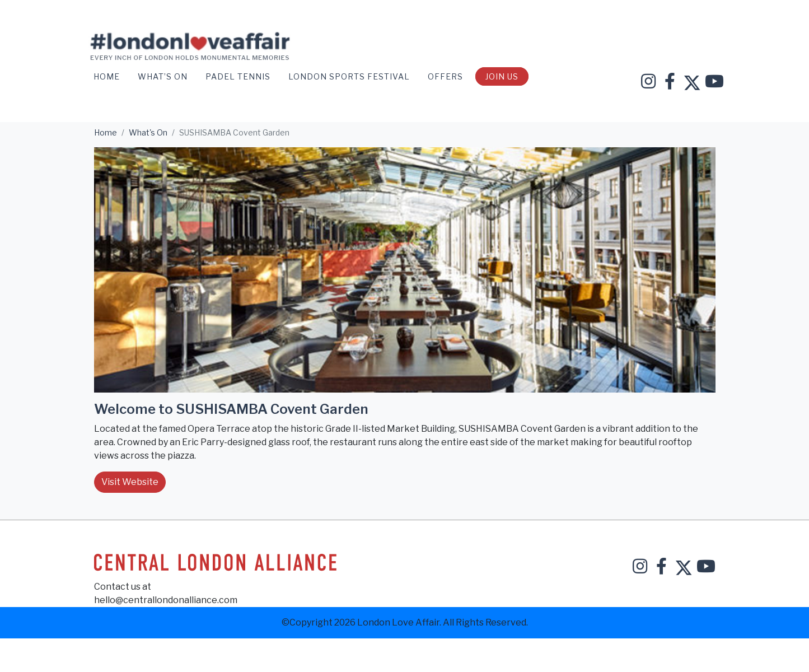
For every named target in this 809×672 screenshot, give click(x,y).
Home (108, 76)
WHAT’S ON (164, 76)
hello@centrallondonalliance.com (166, 600)
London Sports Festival (350, 76)
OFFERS (446, 76)
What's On (148, 132)
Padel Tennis (239, 76)
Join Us (502, 76)
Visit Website (130, 482)
